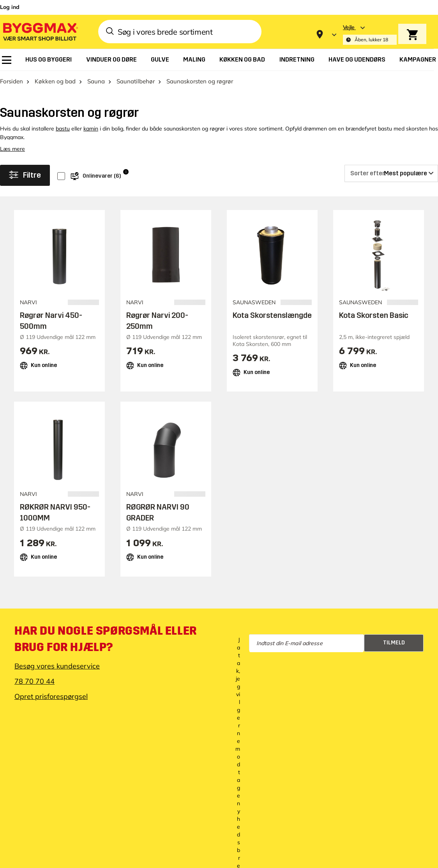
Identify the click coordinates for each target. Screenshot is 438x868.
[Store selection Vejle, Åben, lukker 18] (370, 34)
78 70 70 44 (34, 681)
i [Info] (126, 172)
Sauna (96, 81)
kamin (91, 129)
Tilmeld (394, 643)
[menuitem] (7, 60)
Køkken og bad (55, 81)
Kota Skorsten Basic (374, 315)
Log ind (10, 7)
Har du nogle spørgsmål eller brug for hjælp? (106, 639)
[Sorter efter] (391, 173)
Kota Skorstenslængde (272, 315)
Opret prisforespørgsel (51, 696)
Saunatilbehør (136, 81)
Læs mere (12, 149)
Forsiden (11, 81)
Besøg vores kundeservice (57, 666)
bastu (63, 129)
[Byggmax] (40, 31)
